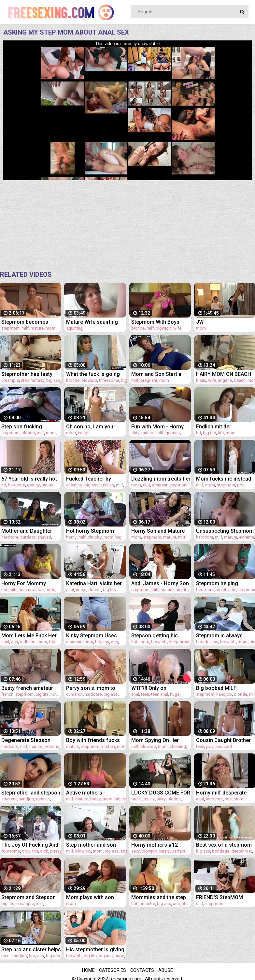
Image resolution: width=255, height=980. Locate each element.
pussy (56, 851)
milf (25, 328)
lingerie (225, 380)
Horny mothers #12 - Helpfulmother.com (156, 845)
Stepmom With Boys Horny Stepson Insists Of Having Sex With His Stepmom (159, 322)
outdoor (28, 537)
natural (48, 485)
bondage (221, 851)
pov (241, 485)
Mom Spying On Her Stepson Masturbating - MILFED (159, 740)
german (173, 433)
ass (14, 642)
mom (50, 328)
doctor (95, 590)
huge (175, 694)
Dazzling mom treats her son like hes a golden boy (161, 479)
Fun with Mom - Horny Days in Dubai (157, 427)
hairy (161, 799)
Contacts (142, 970)
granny (33, 485)
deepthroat (179, 642)
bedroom (205, 590)
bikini (201, 380)
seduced (224, 746)
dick (44, 851)
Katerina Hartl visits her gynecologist (94, 583)
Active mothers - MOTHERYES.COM (88, 793)
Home (88, 970)
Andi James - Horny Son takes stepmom (160, 583)
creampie (10, 380)
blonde (138, 328)
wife (177, 328)
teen (145, 694)
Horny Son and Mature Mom (158, 531)
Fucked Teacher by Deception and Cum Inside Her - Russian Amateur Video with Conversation (90, 479)
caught (84, 433)
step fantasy (33, 380)
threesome (109, 380)
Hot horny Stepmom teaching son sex (90, 531)
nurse (81, 590)
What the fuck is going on (93, 374)
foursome (11, 851)
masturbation (31, 590)
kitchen (108, 746)
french (7, 694)
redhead (28, 642)
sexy (135, 851)
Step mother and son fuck (91, 845)
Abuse (166, 970)
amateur (160, 485)
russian (107, 485)
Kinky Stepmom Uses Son (92, 636)
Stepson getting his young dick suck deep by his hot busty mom (161, 636)
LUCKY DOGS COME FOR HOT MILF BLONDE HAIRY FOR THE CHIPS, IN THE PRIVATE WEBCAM (161, 793)
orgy (26, 851)
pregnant (149, 380)
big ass (53, 380)
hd (198, 433)
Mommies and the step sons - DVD (159, 897)
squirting (74, 328)
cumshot (74, 694)
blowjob (163, 328)
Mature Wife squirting (92, 322)
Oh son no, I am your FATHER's (91, 427)
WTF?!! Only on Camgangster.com (154, 688)
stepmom (10, 328)
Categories (113, 970)
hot (4, 590)
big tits (209, 433)
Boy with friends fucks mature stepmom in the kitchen (94, 740)
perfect (178, 851)
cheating (74, 485)
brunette (147, 904)
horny (71, 537)
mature (37, 328)
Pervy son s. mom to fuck (91, 688)
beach (240, 380)
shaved (44, 537)
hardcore (17, 485)
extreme (247, 537)
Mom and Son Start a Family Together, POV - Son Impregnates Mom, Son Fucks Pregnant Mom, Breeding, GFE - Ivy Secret (161, 374)
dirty (135, 433)
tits (221, 433)
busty (95, 799)
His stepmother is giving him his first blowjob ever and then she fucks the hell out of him (95, 950)
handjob (224, 694)
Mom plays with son (90, 897)
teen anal (160, 694)
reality (149, 799)
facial (136, 799)
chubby (95, 537)
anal (70, 590)
